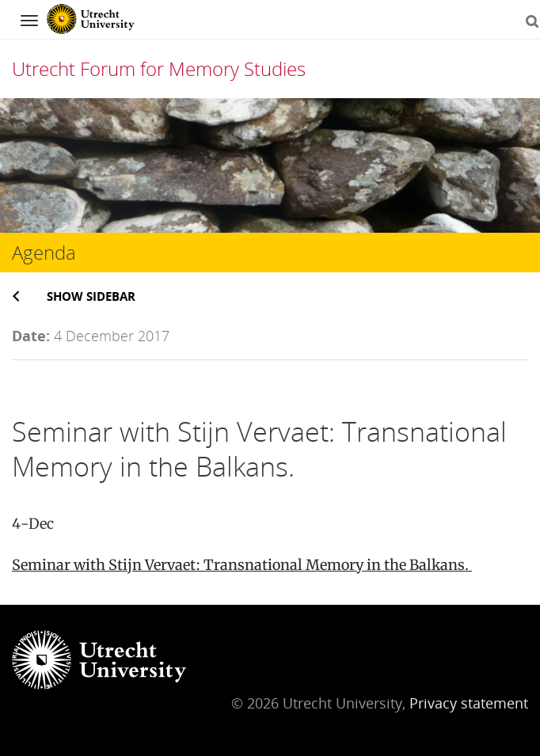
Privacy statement (469, 703)
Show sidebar (91, 296)
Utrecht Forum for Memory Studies (159, 68)
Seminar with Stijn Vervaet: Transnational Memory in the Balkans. (242, 565)
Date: (31, 336)
